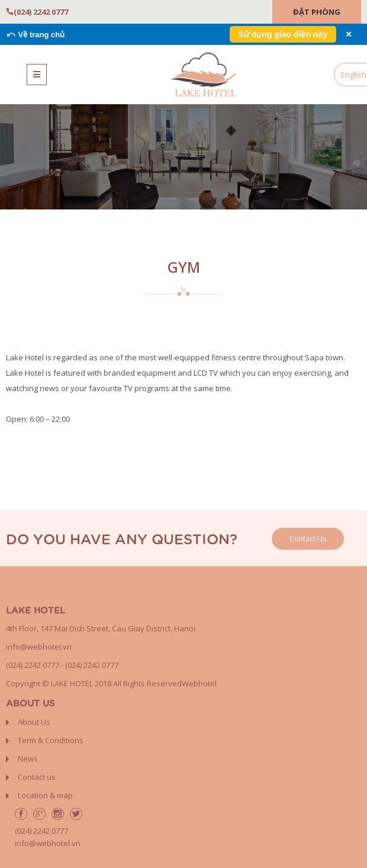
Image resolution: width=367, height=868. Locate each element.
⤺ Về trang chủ (35, 35)
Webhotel (199, 683)
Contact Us (308, 539)
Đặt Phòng (317, 12)
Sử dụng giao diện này (283, 34)
